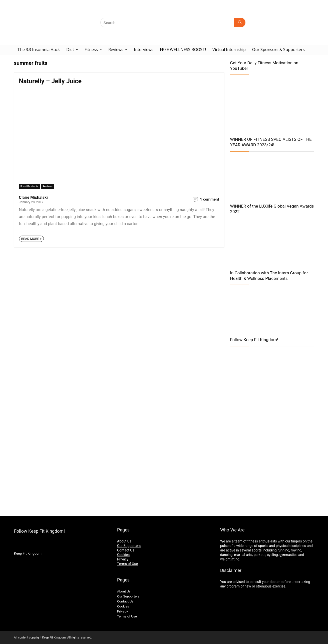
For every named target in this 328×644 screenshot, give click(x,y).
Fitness (91, 50)
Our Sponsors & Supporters (278, 50)
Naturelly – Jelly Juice (50, 81)
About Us (124, 541)
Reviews (116, 50)
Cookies (123, 555)
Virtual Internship (229, 50)
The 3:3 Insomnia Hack (39, 50)
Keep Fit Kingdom (28, 553)
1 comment (209, 199)
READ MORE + (32, 239)
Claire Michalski (33, 197)
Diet (70, 50)
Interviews (144, 50)
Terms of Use (127, 564)
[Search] (240, 23)
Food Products (30, 186)
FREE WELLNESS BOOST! (183, 50)
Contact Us (126, 550)
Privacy (123, 559)
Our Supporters (129, 546)
